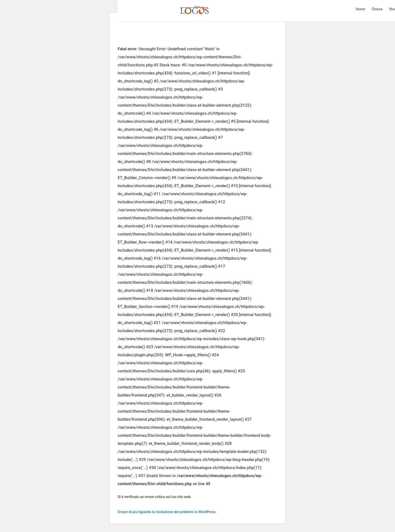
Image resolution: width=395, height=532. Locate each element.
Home (360, 10)
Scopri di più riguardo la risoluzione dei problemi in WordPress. (167, 512)
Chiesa (377, 10)
